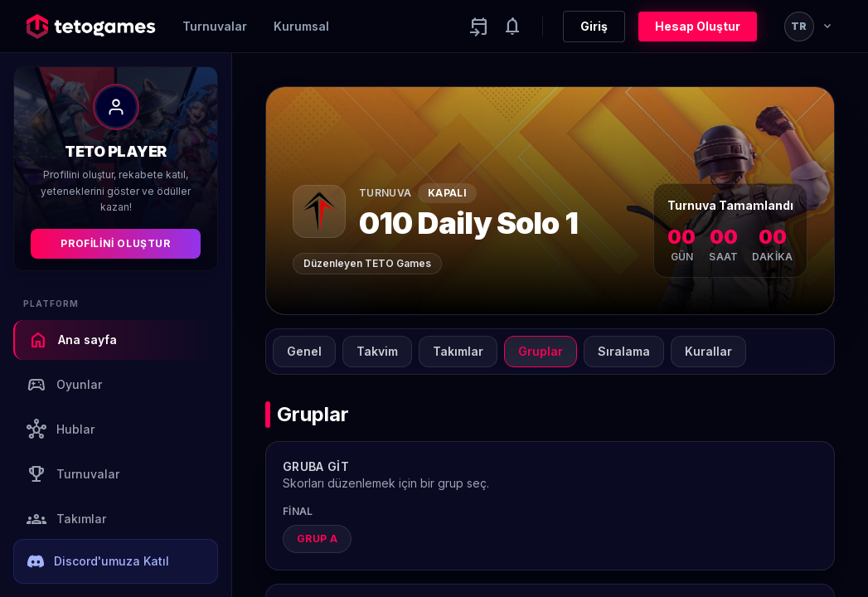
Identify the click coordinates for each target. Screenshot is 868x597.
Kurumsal (301, 26)
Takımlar (66, 519)
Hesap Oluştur (698, 26)
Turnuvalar (215, 26)
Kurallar (708, 351)
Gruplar (541, 351)
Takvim (377, 351)
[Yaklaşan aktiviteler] (479, 27)
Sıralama (624, 351)
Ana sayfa (73, 340)
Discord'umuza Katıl (98, 561)
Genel (304, 351)
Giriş (594, 26)
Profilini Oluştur (115, 243)
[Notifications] (512, 27)
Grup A (317, 539)
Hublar (61, 430)
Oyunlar (64, 385)
